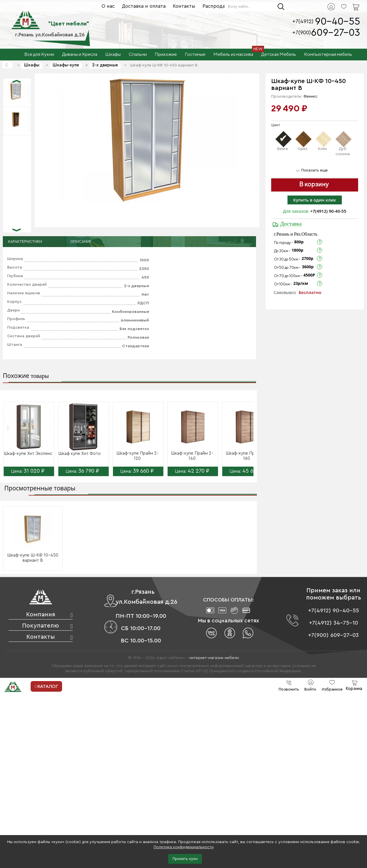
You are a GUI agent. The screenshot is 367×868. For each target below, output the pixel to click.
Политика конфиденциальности (184, 847)
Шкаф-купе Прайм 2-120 (137, 456)
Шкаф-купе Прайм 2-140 (192, 456)
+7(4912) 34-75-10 (334, 623)
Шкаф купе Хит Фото (80, 454)
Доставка (291, 224)
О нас (108, 6)
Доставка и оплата (144, 6)
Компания (41, 614)
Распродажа (217, 6)
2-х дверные (105, 65)
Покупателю (40, 626)
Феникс (311, 96)
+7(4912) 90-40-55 (328, 211)
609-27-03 (336, 33)
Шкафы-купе (66, 65)
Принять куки (185, 859)
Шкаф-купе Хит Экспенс (28, 454)
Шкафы (32, 65)
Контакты (184, 6)
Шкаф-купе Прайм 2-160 (247, 456)
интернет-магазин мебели (214, 658)
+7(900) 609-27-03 (333, 635)
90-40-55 (338, 22)
